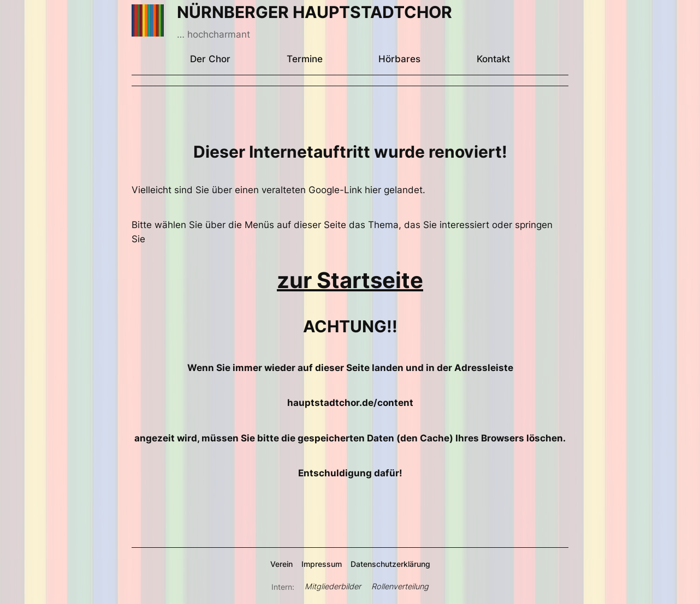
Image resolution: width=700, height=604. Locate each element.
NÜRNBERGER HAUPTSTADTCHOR (315, 12)
